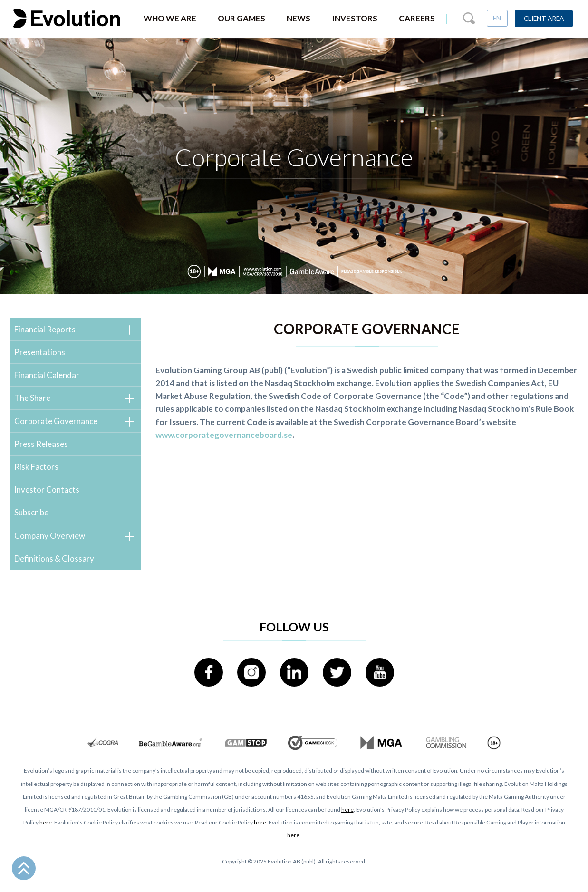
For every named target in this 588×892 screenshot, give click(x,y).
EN (497, 18)
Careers (417, 18)
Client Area (544, 19)
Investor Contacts (47, 490)
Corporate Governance (56, 421)
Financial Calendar (47, 375)
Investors (355, 18)
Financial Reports (45, 329)
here (347, 810)
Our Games (241, 18)
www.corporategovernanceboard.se (224, 435)
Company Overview (50, 536)
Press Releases (41, 444)
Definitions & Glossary (54, 558)
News (299, 18)
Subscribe (31, 512)
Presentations (40, 352)
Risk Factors (36, 467)
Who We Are (170, 18)
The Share (32, 398)
